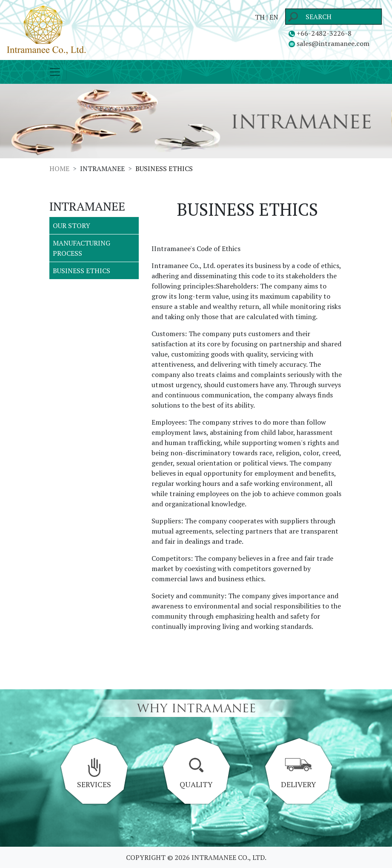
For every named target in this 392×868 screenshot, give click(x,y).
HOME (59, 168)
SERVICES (94, 774)
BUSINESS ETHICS (82, 271)
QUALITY (196, 774)
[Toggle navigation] (55, 72)
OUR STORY (72, 226)
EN (274, 17)
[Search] (333, 17)
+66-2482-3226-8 (320, 33)
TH (260, 17)
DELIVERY (298, 774)
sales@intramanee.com (329, 43)
